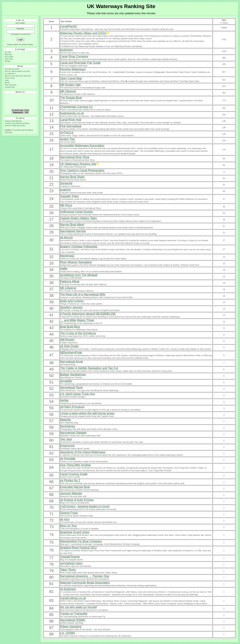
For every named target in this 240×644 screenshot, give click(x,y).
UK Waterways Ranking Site (121, 6)
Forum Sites (9, 57)
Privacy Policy (10, 78)
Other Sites (9, 59)
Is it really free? (10, 74)
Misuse (7, 83)
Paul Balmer (25, 123)
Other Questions (11, 85)
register (30, 45)
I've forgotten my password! (20, 34)
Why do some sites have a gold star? (18, 76)
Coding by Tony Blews (13, 123)
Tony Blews (17, 130)
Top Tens (8, 52)
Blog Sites (8, 55)
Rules (7, 80)
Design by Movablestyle (13, 121)
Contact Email (10, 87)
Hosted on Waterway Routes (15, 126)
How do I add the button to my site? (17, 71)
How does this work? (12, 69)
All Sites (8, 61)
